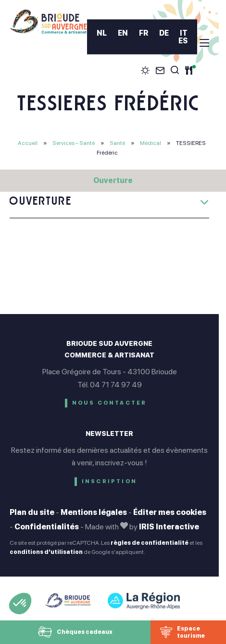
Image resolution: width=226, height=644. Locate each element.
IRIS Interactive (169, 527)
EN (123, 33)
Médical (151, 143)
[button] (20, 604)
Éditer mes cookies (170, 512)
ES (183, 41)
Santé (118, 143)
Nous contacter (110, 403)
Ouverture (113, 180)
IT (184, 33)
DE (164, 33)
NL (102, 33)
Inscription (109, 481)
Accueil (28, 143)
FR (144, 33)
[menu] (204, 43)
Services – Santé (74, 143)
